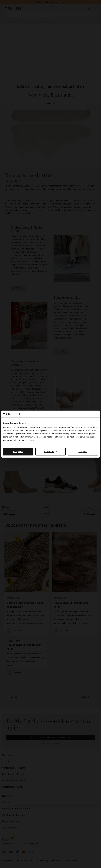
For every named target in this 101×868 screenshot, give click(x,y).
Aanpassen (51, 452)
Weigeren (83, 452)
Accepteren (18, 452)
